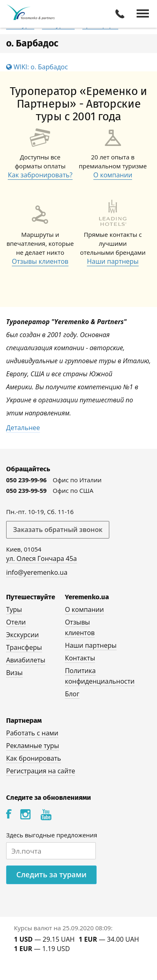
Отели (16, 622)
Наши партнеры (113, 261)
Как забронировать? (40, 175)
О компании (113, 175)
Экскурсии (22, 635)
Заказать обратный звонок (58, 530)
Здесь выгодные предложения (52, 835)
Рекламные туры (33, 746)
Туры (14, 609)
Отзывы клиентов (40, 261)
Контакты (80, 658)
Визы (14, 673)
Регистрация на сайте (41, 771)
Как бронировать (34, 758)
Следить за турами (51, 874)
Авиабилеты (26, 660)
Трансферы (24, 647)
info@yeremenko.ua (37, 572)
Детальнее (23, 428)
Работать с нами (32, 733)
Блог (72, 694)
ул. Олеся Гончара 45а (42, 558)
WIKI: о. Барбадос (37, 67)
